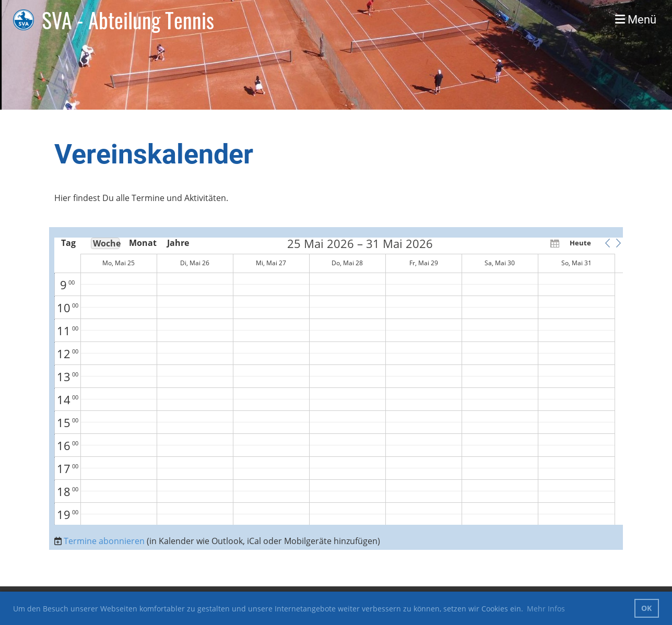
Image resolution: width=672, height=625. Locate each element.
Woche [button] (106, 243)
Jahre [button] (178, 243)
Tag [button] (68, 243)
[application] (339, 381)
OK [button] (646, 608)
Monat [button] (142, 243)
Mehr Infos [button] (546, 609)
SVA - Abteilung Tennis (128, 20)
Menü (636, 20)
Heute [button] (580, 243)
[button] (608, 243)
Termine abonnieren (104, 541)
